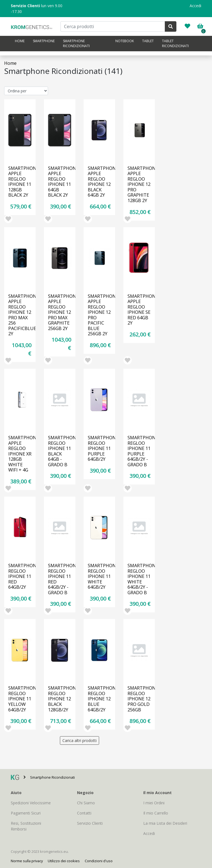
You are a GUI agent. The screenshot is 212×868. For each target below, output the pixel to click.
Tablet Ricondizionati (175, 43)
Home (20, 41)
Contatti (84, 813)
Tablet (148, 41)
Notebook (125, 41)
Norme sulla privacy (27, 861)
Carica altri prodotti (79, 740)
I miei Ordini (154, 803)
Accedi (195, 6)
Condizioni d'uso (99, 861)
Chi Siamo (86, 803)
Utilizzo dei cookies (64, 861)
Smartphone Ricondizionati (76, 43)
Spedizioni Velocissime (31, 803)
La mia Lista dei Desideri (165, 823)
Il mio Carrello (156, 813)
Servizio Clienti (90, 823)
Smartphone (44, 41)
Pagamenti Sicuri (26, 813)
